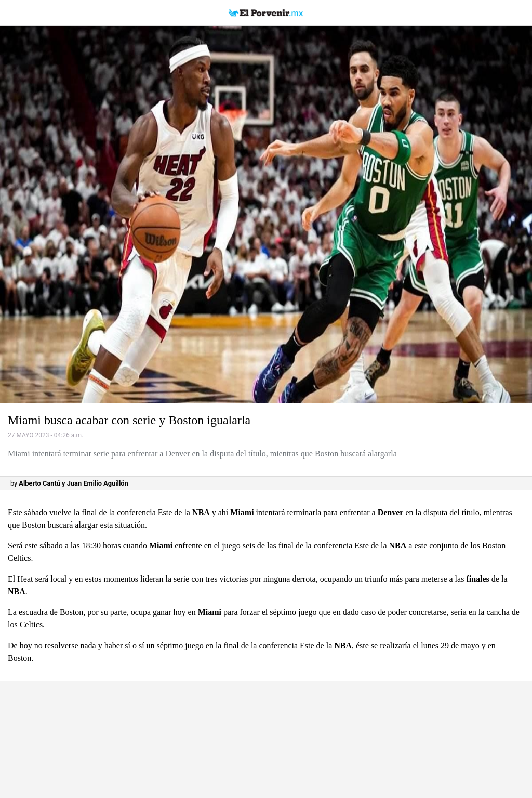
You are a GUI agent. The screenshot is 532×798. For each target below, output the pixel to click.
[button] (266, 214)
